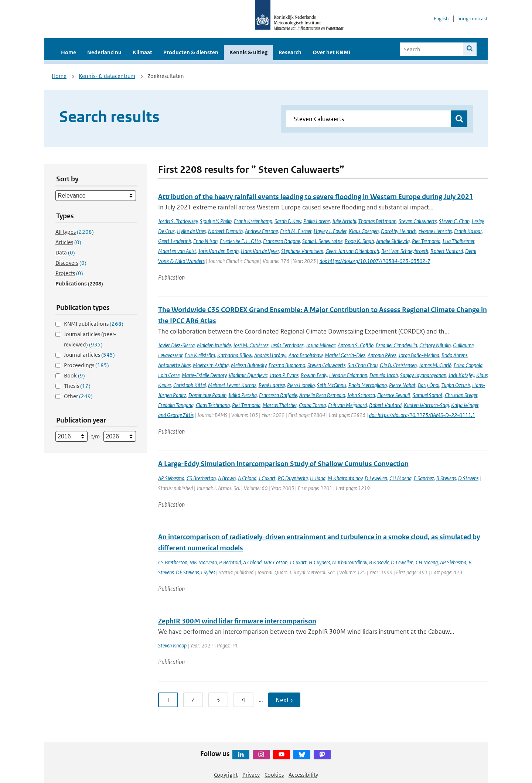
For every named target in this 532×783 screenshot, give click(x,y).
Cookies (274, 775)
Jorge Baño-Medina (419, 355)
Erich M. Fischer (296, 231)
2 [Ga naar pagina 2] (193, 700)
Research (290, 52)
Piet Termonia (426, 241)
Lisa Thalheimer (458, 241)
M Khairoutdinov (345, 478)
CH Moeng (400, 478)
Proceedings (86, 365)
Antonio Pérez (382, 355)
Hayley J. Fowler (330, 231)
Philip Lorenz (317, 221)
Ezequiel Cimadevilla (396, 345)
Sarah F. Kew (288, 221)
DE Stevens (187, 572)
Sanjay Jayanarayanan (423, 375)
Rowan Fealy (314, 375)
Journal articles (89, 355)
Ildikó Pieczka (243, 395)
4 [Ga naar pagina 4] (243, 700)
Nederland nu (104, 52)
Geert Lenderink (175, 241)
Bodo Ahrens (454, 355)
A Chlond (247, 478)
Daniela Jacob (384, 375)
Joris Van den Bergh (219, 251)
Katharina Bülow (235, 355)
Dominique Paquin (207, 395)
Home (69, 52)
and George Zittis (176, 415)
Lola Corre (169, 375)
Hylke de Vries (191, 231)
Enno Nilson (205, 241)
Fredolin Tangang (176, 405)
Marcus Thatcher (280, 405)
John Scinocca (361, 395)
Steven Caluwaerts (418, 221)
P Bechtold (230, 562)
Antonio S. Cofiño (356, 345)
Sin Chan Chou (363, 365)
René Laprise (272, 385)
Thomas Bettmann (377, 221)
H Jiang (318, 478)
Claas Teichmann (213, 405)
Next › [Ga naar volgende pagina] (284, 700)
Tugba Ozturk (456, 385)
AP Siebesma (171, 478)
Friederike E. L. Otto (240, 241)
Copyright (226, 775)
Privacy (251, 775)
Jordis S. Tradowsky (178, 221)
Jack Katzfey (461, 375)
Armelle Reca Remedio (322, 395)
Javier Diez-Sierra (176, 345)
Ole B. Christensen (398, 365)
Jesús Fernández (287, 345)
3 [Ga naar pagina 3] (218, 700)
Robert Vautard (447, 251)
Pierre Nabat (402, 385)
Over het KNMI (332, 52)
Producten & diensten (191, 52)
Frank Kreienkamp (253, 221)
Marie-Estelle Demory (204, 375)
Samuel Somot (428, 395)
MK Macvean (203, 562)
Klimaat (142, 52)
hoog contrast (473, 19)
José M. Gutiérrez (251, 345)
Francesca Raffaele (278, 395)
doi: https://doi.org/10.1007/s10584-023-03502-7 (375, 261)
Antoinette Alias (174, 365)
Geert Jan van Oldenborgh (352, 251)
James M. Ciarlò (435, 365)
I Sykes (208, 572)
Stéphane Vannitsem (302, 251)
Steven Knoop (172, 645)
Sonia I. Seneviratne (322, 241)
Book (74, 375)
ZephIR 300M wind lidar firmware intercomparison (237, 621)
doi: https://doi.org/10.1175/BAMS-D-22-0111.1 (422, 415)
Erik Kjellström (200, 355)
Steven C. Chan (454, 221)
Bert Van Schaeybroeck (405, 251)
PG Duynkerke (293, 478)
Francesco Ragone (282, 241)
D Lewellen (376, 478)
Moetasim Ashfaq (211, 365)
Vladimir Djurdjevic (248, 375)
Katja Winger (465, 405)
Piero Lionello (301, 385)
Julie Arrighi (344, 221)
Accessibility (303, 775)
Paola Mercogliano (368, 385)
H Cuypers (319, 562)
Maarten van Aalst (177, 251)
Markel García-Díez (345, 355)
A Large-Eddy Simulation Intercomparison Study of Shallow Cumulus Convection (283, 464)
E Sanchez (424, 478)
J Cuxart (267, 478)
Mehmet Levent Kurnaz (232, 385)
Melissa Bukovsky (249, 365)
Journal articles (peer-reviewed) (90, 339)
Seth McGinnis (332, 385)
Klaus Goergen (364, 231)
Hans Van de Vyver (260, 251)
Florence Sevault (394, 395)
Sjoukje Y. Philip (216, 221)
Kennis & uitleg (248, 52)
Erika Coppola (468, 365)
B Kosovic (379, 562)
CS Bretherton (201, 478)
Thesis (77, 386)
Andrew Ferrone (261, 231)
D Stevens (468, 478)
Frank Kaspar (468, 231)
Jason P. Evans (284, 375)
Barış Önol (429, 385)
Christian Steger (461, 395)
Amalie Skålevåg (393, 241)
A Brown (227, 478)
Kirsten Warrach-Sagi (426, 405)
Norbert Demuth (225, 231)
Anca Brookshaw (306, 355)
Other (78, 396)
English (441, 19)
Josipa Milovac (321, 345)
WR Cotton (276, 562)
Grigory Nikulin (435, 345)
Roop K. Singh (359, 241)
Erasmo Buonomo (287, 365)
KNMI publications (94, 324)
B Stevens (446, 478)
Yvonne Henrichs (435, 231)
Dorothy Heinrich (399, 231)
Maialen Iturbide (214, 345)
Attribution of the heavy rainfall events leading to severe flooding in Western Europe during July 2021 (316, 197)
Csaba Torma (312, 405)
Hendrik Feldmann (348, 375)
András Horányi (270, 355)
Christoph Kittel (190, 385)
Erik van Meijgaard (347, 405)
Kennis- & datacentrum (107, 76)
